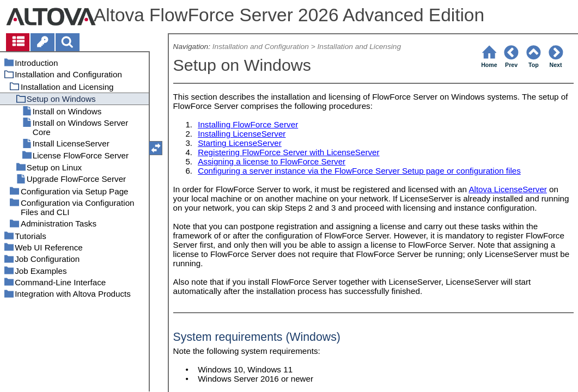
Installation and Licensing (359, 47)
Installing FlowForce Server (248, 124)
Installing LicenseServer (242, 134)
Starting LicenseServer (240, 143)
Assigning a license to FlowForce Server (272, 161)
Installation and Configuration (261, 47)
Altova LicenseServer (508, 189)
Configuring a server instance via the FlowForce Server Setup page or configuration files (359, 171)
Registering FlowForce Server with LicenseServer (288, 152)
